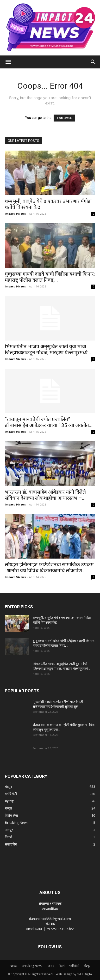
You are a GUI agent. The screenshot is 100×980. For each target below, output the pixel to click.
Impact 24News (15, 214)
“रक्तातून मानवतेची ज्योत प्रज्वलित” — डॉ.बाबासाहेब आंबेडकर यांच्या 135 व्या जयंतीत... (49, 422)
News (14, 966)
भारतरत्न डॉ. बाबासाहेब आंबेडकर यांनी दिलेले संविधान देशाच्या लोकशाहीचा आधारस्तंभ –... (45, 495)
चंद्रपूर (87, 966)
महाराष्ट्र (50, 966)
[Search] (93, 62)
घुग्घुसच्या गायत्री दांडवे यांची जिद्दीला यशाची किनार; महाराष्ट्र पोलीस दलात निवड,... (50, 277)
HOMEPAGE (64, 118)
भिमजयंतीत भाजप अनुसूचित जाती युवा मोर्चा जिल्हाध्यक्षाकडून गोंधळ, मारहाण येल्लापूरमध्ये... (48, 350)
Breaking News (32, 966)
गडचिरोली (74, 966)
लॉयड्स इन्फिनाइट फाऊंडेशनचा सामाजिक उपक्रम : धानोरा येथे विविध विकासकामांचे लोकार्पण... (49, 568)
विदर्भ (62, 966)
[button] (8, 62)
